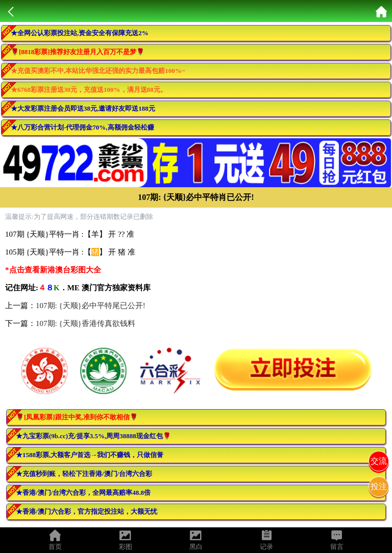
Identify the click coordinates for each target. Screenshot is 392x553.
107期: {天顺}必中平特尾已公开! (91, 306)
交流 (379, 461)
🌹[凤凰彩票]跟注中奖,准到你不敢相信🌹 (77, 417)
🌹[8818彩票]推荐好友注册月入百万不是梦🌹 (78, 52)
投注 (379, 486)
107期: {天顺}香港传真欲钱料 (85, 323)
